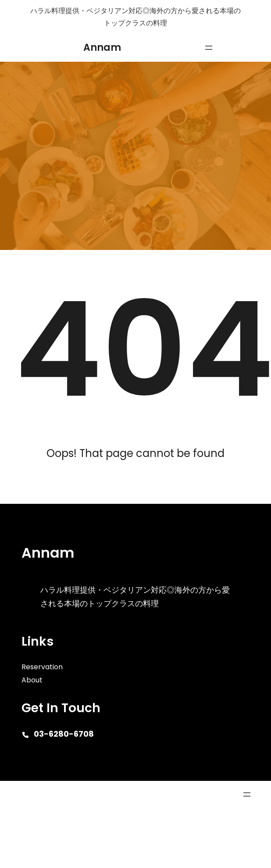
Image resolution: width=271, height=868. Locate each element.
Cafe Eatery (33, 794)
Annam (102, 47)
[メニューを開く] (209, 48)
